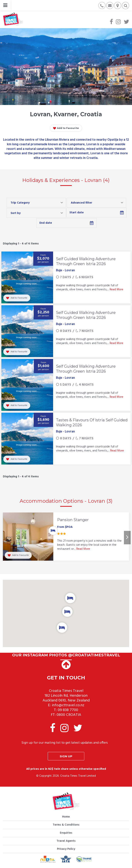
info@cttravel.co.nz (68, 705)
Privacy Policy (66, 849)
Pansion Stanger (73, 520)
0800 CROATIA (69, 715)
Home (66, 817)
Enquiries (66, 833)
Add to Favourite (66, 128)
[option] (66, 538)
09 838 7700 (68, 710)
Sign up (66, 756)
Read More (117, 290)
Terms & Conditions (66, 825)
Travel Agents (66, 841)
